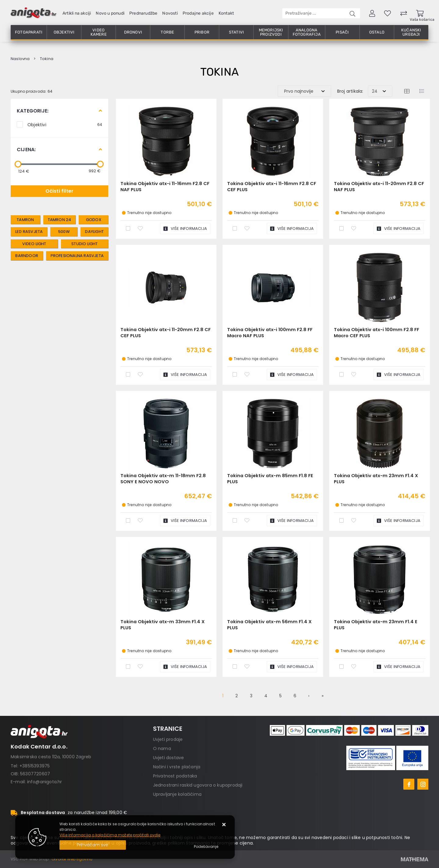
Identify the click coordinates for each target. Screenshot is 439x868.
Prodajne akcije (198, 13)
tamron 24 (60, 220)
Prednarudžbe (143, 13)
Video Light (34, 244)
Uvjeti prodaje (168, 739)
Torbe (167, 32)
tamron (25, 220)
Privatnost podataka (175, 776)
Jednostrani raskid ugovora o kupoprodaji (198, 785)
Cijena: (26, 150)
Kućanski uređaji (411, 32)
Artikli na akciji (77, 13)
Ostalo (377, 32)
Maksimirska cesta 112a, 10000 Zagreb (51, 757)
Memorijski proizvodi (271, 32)
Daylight (94, 232)
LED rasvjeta (29, 232)
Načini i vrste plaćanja (177, 767)
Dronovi (133, 32)
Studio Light (84, 244)
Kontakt (226, 13)
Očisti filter (60, 191)
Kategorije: (33, 111)
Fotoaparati (29, 32)
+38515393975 (35, 766)
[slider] (18, 164)
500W (64, 232)
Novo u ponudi (110, 13)
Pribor (202, 32)
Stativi (236, 32)
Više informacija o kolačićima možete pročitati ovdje (110, 835)
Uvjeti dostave (169, 758)
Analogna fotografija (307, 32)
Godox (94, 220)
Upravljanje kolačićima (177, 794)
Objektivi (64, 32)
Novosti (170, 13)
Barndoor (27, 256)
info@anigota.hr (45, 782)
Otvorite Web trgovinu (72, 859)
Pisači (342, 32)
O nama (162, 748)
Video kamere (99, 32)
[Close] (93, 845)
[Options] (206, 847)
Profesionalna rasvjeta (77, 256)
